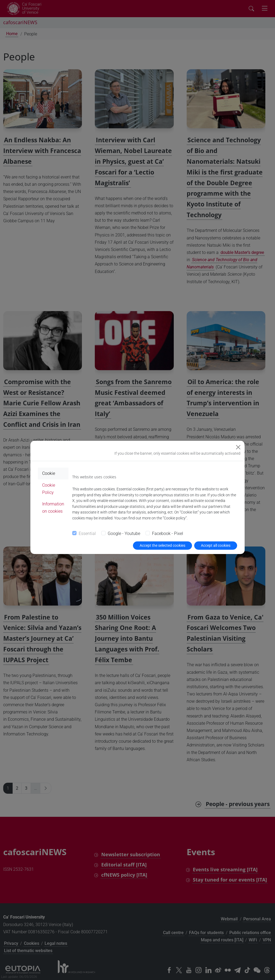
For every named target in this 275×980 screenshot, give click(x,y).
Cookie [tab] (49, 473)
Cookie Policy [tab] (49, 489)
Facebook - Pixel (168, 533)
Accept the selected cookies (162, 545)
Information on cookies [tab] (53, 508)
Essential (87, 533)
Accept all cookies (216, 545)
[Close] (238, 447)
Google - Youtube (124, 533)
